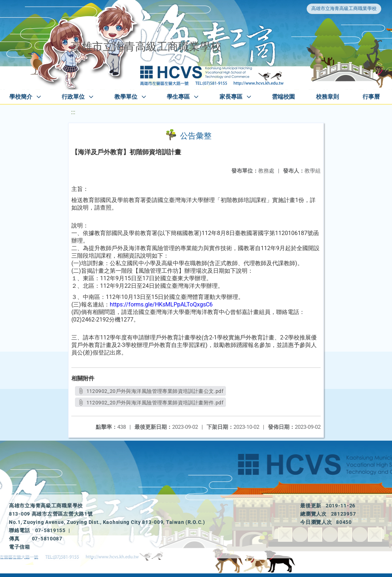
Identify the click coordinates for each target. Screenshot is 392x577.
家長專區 (231, 97)
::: (73, 112)
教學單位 (126, 97)
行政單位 (73, 97)
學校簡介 (21, 97)
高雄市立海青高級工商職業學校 (344, 8)
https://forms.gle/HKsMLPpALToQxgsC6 (161, 304)
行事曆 (371, 97)
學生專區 (178, 97)
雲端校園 (283, 97)
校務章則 (327, 97)
